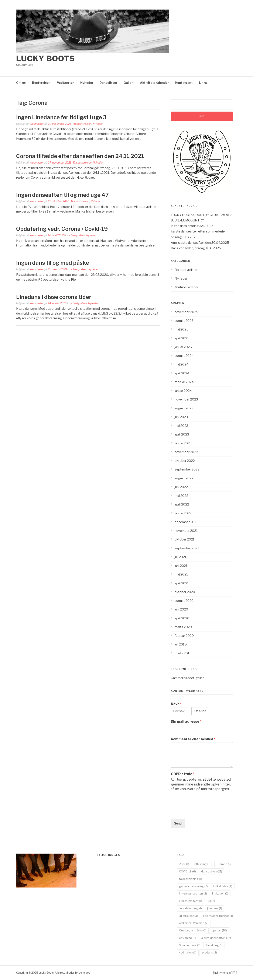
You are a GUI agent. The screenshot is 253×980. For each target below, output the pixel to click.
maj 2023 (181, 426)
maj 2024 (182, 364)
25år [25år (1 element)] (184, 864)
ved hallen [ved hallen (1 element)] (188, 952)
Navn (176, 704)
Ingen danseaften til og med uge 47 (62, 195)
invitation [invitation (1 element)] (220, 893)
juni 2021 (181, 566)
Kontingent (184, 83)
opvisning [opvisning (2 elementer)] (188, 938)
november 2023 (186, 399)
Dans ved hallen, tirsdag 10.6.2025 (196, 248)
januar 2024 (183, 391)
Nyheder (87, 83)
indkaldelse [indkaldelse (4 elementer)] (223, 886)
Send (178, 823)
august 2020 (184, 601)
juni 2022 (181, 487)
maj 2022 (181, 496)
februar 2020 (184, 636)
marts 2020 (183, 627)
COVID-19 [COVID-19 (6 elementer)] (187, 871)
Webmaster (37, 124)
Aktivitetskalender (154, 83)
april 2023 (182, 434)
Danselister (108, 83)
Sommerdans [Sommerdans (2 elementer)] (190, 945)
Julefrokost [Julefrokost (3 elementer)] (188, 916)
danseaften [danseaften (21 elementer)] (212, 871)
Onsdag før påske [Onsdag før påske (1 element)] (193, 930)
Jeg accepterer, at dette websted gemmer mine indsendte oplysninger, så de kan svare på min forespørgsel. (201, 784)
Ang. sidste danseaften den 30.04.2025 (200, 243)
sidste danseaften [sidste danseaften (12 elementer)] (216, 938)
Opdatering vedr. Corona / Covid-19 (62, 229)
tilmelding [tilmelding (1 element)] (214, 945)
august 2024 (184, 356)
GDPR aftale (183, 774)
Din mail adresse (186, 722)
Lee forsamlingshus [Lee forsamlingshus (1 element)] (218, 916)
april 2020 (182, 618)
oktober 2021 (185, 539)
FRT (235, 973)
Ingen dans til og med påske (53, 263)
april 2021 (182, 583)
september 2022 (187, 469)
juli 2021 (181, 557)
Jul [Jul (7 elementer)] (211, 901)
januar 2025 (183, 347)
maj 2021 (181, 574)
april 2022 (182, 504)
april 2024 (182, 373)
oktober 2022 (185, 461)
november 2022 (186, 452)
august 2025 (184, 321)
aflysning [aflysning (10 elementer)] (203, 864)
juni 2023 (181, 417)
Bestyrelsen (41, 83)
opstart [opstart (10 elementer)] (219, 930)
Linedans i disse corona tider (54, 297)
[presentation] (203, 812)
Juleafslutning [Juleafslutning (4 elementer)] (190, 908)
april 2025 (182, 338)
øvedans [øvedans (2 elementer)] (209, 952)
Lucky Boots (46, 59)
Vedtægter (65, 83)
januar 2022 (183, 513)
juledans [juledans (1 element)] (215, 908)
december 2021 (186, 522)
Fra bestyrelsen (82, 124)
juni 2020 (181, 609)
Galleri (129, 83)
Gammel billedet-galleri (188, 678)
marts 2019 (183, 653)
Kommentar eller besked (193, 739)
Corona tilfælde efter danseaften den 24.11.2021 (80, 156)
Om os (21, 83)
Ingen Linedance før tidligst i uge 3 (61, 117)
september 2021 (187, 548)
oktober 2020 (185, 592)
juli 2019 (181, 644)
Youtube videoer (187, 287)
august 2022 (184, 478)
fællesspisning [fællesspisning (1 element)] (191, 879)
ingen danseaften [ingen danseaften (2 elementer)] (193, 893)
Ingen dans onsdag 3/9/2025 (192, 226)
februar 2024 (184, 382)
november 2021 (186, 531)
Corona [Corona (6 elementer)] (225, 864)
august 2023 (184, 408)
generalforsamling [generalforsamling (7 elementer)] (193, 886)
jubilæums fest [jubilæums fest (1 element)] (191, 901)
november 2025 (186, 312)
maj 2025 (182, 329)
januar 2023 (183, 443)
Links (203, 83)
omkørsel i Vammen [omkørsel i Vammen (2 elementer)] (194, 923)
